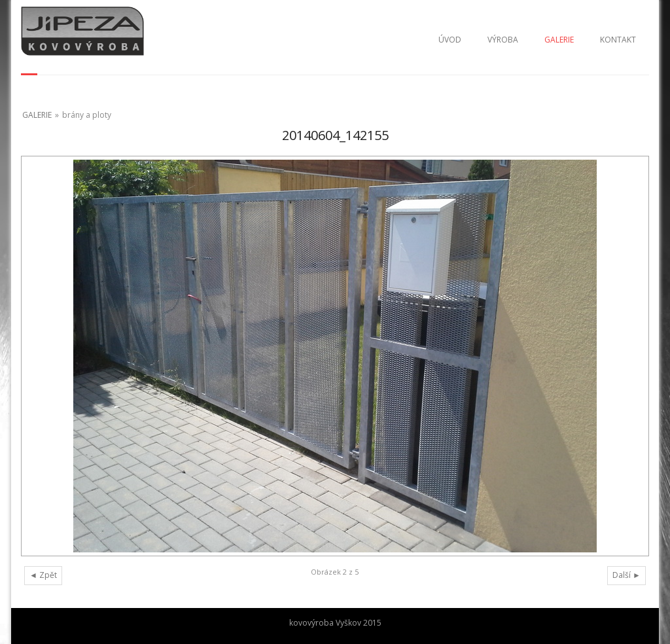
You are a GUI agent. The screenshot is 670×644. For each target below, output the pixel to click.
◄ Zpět (43, 575)
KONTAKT (618, 40)
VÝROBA (503, 40)
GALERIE (559, 40)
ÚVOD (450, 40)
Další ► (626, 575)
